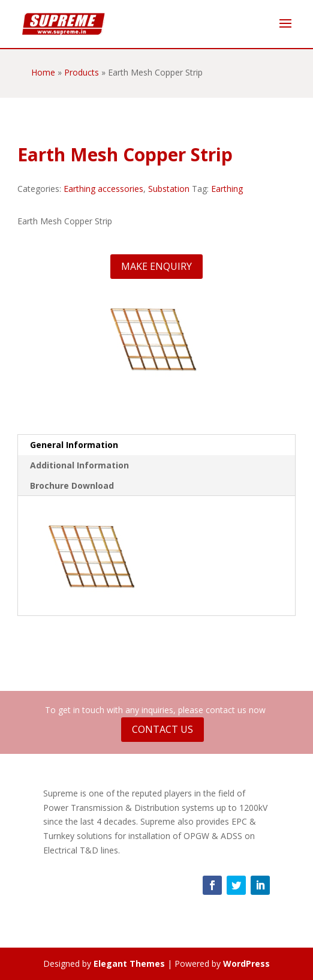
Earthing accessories (103, 189)
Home (43, 72)
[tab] (157, 445)
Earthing (227, 189)
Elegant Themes (129, 964)
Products (82, 72)
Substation (169, 189)
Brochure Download (72, 486)
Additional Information (79, 465)
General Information (74, 445)
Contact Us (162, 729)
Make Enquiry (156, 266)
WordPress (246, 964)
